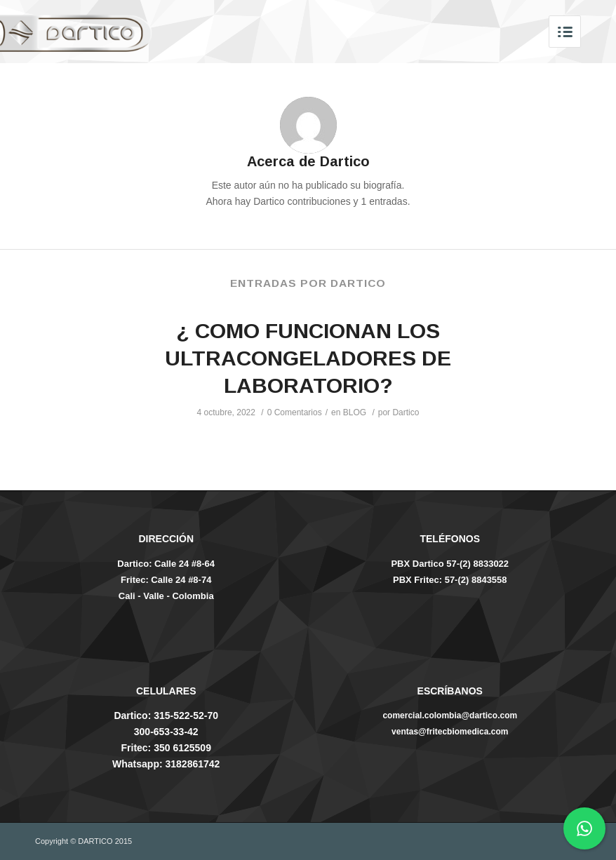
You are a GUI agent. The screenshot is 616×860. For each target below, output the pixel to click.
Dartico (406, 412)
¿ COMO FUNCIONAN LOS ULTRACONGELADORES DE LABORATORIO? (308, 358)
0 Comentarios (295, 412)
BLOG (355, 412)
